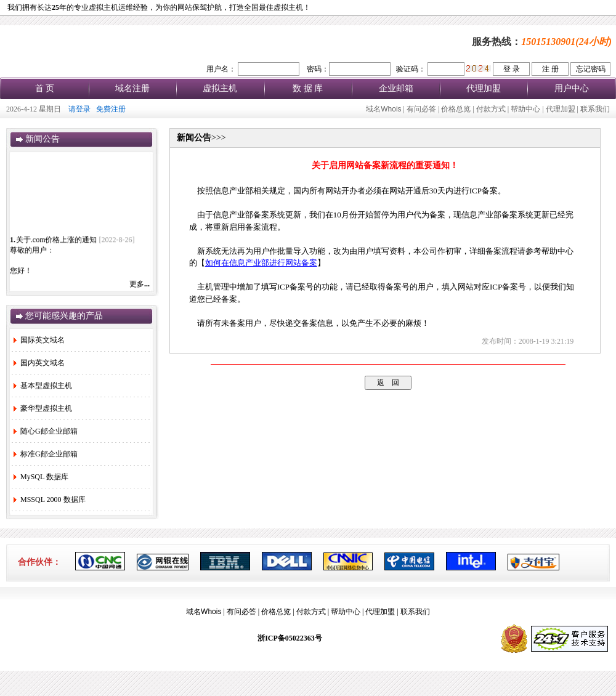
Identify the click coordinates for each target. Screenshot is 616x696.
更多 (140, 284)
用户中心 (572, 88)
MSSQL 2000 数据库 (50, 500)
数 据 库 (308, 88)
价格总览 (456, 109)
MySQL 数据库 (41, 477)
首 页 (45, 88)
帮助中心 (525, 109)
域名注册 (132, 88)
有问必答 (421, 109)
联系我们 (595, 109)
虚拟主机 (220, 88)
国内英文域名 (39, 363)
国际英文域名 (39, 340)
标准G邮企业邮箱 (46, 454)
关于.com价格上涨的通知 (57, 242)
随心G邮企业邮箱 (46, 431)
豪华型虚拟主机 (43, 408)
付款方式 (491, 109)
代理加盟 (484, 88)
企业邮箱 (396, 88)
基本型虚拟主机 (43, 386)
